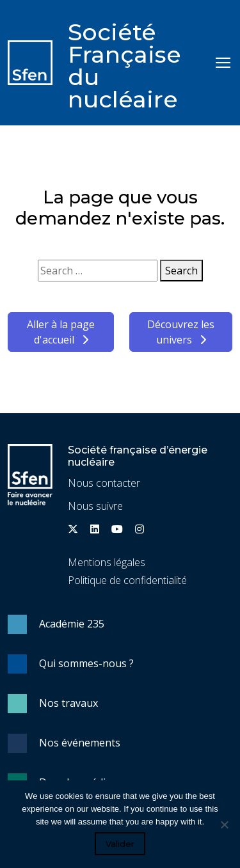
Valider (120, 844)
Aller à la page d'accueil (61, 332)
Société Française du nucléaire (124, 66)
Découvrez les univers (181, 332)
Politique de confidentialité (127, 580)
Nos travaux (68, 703)
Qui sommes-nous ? (86, 663)
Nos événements (80, 743)
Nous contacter (104, 483)
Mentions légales (107, 562)
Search (181, 271)
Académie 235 (72, 624)
